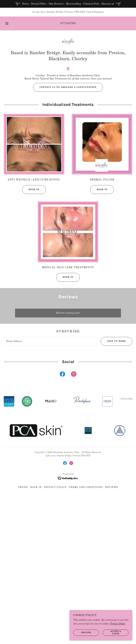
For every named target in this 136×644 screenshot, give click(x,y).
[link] (68, 42)
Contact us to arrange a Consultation (65, 163)
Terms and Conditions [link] (86, 563)
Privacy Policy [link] (55, 563)
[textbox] (50, 417)
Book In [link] (36, 563)
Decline (82, 633)
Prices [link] (23, 563)
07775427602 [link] (68, 23)
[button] (9, 23)
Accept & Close (112, 633)
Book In (31, 265)
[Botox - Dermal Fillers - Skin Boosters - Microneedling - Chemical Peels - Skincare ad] (68, 4)
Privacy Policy (118, 624)
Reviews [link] (112, 563)
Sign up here (113, 417)
